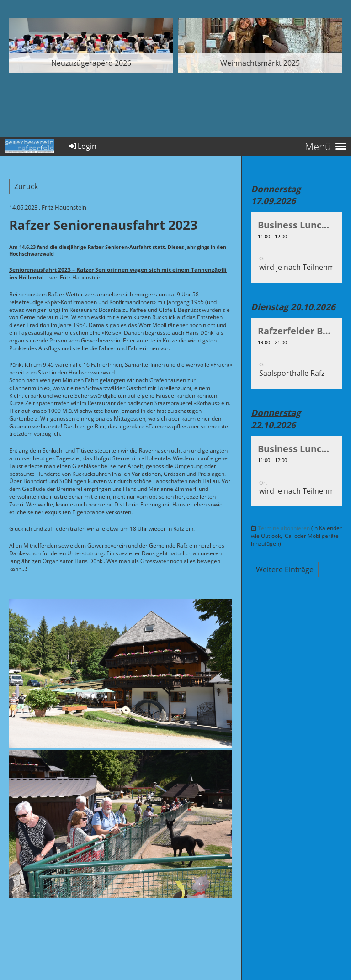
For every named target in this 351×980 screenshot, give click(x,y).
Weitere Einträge (285, 569)
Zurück (26, 186)
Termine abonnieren (284, 528)
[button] (296, 247)
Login (82, 146)
